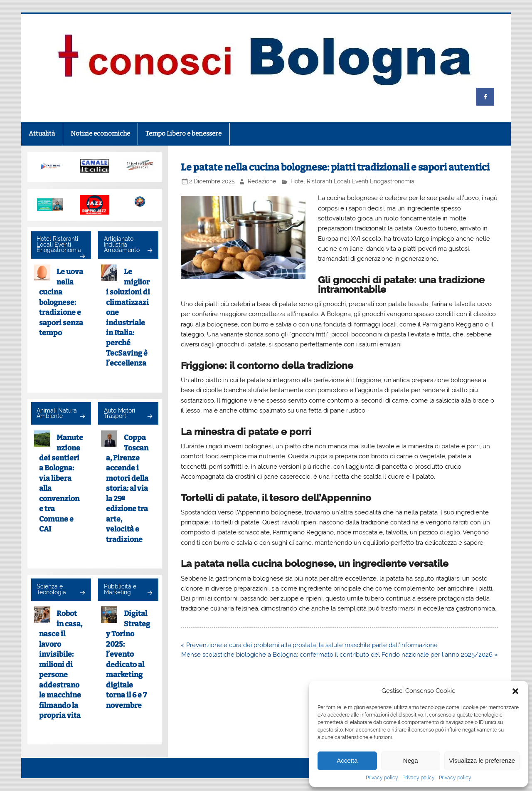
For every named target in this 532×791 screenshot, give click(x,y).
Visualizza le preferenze (482, 760)
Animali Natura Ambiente (57, 413)
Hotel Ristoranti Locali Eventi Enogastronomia (352, 181)
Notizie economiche (100, 133)
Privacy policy (382, 778)
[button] (515, 691)
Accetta (347, 760)
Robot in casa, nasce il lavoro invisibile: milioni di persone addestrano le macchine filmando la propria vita (61, 665)
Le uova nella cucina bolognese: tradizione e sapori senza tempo (61, 302)
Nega (411, 760)
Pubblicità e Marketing (120, 589)
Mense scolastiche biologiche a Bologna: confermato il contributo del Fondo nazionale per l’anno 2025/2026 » (340, 655)
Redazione (262, 181)
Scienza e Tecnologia (51, 589)
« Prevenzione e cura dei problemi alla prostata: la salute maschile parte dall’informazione (309, 645)
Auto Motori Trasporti (119, 413)
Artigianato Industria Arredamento (122, 244)
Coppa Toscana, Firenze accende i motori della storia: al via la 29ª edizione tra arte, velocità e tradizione (127, 489)
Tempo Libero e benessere (183, 133)
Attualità (42, 133)
